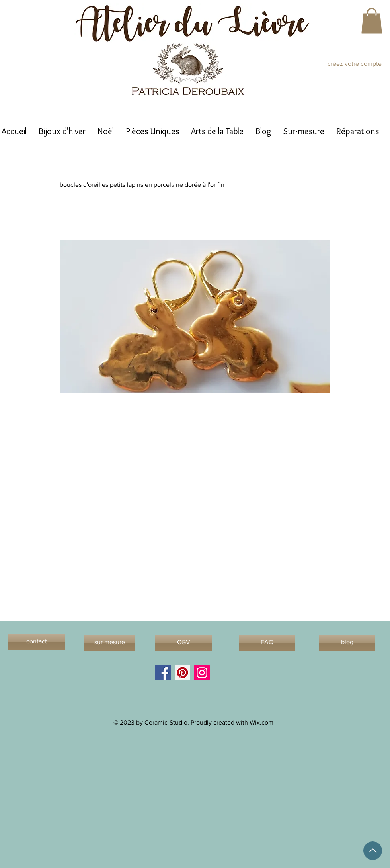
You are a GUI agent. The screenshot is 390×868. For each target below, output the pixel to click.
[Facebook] (163, 673)
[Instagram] (202, 673)
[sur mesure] (109, 643)
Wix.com (261, 722)
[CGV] (183, 643)
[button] (372, 21)
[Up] (373, 851)
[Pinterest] (182, 673)
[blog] (347, 643)
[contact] (37, 642)
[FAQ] (267, 643)
